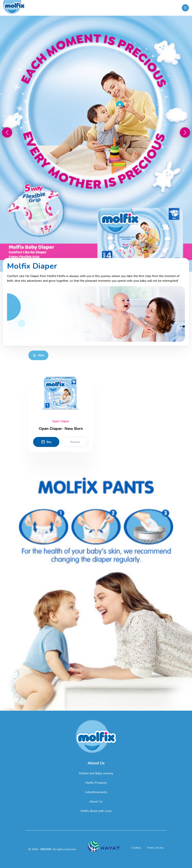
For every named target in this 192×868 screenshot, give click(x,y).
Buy (46, 442)
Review (75, 442)
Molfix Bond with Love (96, 811)
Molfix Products (96, 783)
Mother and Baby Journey (96, 773)
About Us (96, 802)
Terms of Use (155, 848)
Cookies (136, 848)
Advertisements (96, 792)
